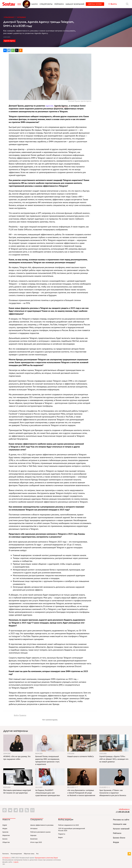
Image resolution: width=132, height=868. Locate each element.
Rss (37, 854)
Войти (16, 715)
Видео (60, 837)
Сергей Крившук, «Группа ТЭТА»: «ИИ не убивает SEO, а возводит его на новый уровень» (114, 759)
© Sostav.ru (7, 858)
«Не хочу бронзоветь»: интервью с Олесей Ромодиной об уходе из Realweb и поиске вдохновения (81, 793)
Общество (6, 842)
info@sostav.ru (124, 809)
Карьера (33, 835)
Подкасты (62, 834)
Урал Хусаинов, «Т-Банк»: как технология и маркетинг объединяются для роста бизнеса (113, 793)
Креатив (5, 832)
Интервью (21, 17)
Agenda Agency (9, 41)
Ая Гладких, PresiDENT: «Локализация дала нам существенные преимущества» (48, 793)
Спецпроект (9, 17)
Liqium (16, 862)
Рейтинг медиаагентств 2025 (69, 825)
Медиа (5, 829)
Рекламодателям (16, 854)
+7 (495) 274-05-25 (123, 812)
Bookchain (34, 839)
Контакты (6, 854)
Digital (5, 825)
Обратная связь (29, 854)
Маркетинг (6, 835)
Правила (23, 715)
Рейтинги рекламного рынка (40, 832)
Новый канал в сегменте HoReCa (81, 756)
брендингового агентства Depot (46, 858)
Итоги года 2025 (36, 842)
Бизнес (5, 839)
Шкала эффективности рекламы (42, 825)
